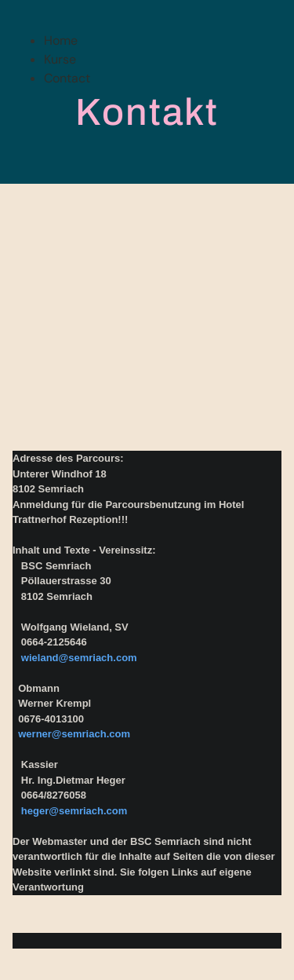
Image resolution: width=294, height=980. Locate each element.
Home (61, 40)
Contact (67, 78)
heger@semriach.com (74, 811)
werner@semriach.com (74, 734)
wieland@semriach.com (79, 658)
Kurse (60, 59)
